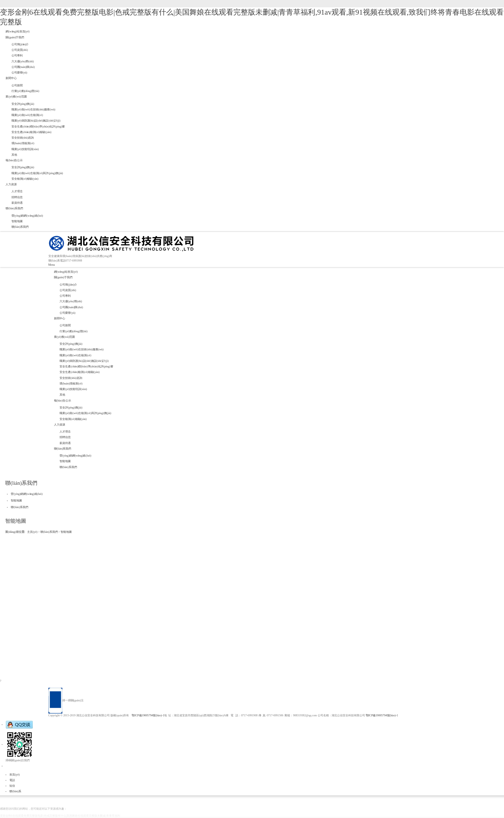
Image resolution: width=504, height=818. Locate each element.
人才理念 (17, 191)
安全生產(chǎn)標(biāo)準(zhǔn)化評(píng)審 (38, 127)
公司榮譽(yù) (20, 73)
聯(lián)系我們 (14, 208)
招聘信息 (17, 197)
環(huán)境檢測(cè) (23, 143)
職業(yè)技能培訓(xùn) (25, 149)
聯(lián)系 (15, 791)
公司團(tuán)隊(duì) (23, 67)
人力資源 (11, 184)
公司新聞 (17, 85)
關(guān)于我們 (15, 37)
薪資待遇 (17, 203)
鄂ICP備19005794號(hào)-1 (148, 715)
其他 (14, 155)
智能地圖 (17, 221)
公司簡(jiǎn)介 (20, 44)
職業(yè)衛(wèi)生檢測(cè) (27, 115)
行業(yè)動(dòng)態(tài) (25, 91)
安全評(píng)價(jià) (23, 104)
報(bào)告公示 (14, 160)
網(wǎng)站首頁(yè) (17, 32)
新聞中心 (11, 78)
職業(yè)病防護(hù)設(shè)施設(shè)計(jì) (36, 121)
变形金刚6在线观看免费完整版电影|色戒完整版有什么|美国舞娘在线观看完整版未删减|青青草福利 (60, 816)
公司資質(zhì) (20, 50)
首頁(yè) (14, 775)
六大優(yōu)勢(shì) (23, 61)
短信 (12, 786)
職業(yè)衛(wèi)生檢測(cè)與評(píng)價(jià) (37, 173)
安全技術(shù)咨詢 (23, 138)
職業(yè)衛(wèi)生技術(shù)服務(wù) (33, 110)
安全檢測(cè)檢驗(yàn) (25, 179)
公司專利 (17, 56)
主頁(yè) (32, 532)
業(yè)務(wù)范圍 (16, 97)
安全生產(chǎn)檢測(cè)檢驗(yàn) (32, 132)
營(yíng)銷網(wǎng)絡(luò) (27, 216)
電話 (12, 780)
